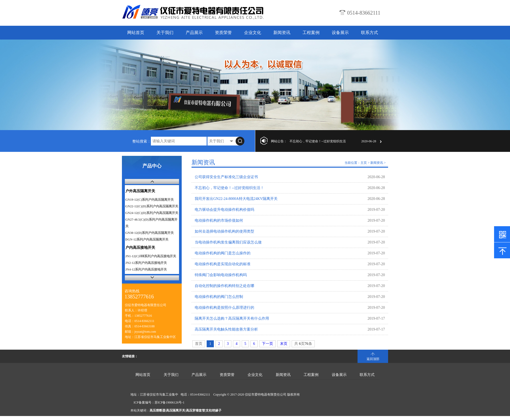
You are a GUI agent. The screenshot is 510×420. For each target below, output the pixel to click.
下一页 (267, 344)
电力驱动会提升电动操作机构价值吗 (224, 210)
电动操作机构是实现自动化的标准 (223, 264)
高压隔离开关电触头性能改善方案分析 (226, 329)
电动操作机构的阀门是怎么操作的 (223, 253)
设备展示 (340, 33)
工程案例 (311, 33)
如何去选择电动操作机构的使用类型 (224, 231)
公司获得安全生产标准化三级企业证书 (226, 177)
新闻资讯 (282, 33)
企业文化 (253, 33)
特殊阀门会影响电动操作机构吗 (221, 275)
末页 (284, 344)
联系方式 (369, 33)
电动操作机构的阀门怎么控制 (219, 297)
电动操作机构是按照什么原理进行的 (224, 308)
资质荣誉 (223, 33)
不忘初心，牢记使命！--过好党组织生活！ (229, 188)
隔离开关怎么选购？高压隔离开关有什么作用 (232, 318)
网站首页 (136, 33)
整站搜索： (142, 141)
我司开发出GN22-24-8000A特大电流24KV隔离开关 (236, 199)
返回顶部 (373, 359)
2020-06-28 (369, 141)
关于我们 (165, 33)
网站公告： (279, 141)
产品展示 (194, 33)
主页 (364, 163)
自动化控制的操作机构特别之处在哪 (224, 286)
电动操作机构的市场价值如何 (219, 220)
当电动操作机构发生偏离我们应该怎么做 (228, 242)
